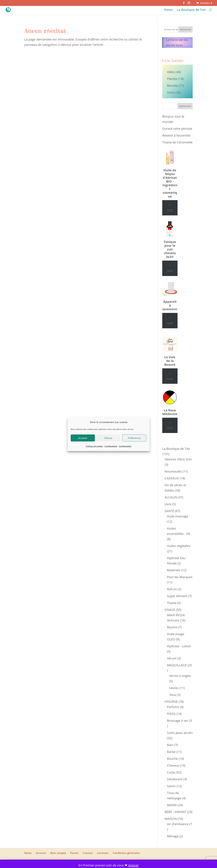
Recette (172, 86)
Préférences (134, 438)
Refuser (108, 438)
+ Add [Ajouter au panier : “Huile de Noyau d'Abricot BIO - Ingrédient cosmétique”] (170, 208)
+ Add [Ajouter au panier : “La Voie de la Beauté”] (170, 376)
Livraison (103, 853)
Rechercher (185, 106)
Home (168, 10)
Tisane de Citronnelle (177, 142)
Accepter (83, 438)
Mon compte (58, 853)
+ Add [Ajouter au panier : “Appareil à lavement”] (170, 320)
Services (41, 853)
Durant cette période (177, 129)
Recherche (186, 30)
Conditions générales (126, 853)
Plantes (172, 79)
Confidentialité (111, 446)
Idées (171, 72)
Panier (74, 853)
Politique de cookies (94, 446)
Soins (171, 92)
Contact (88, 853)
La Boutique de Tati (191, 10)
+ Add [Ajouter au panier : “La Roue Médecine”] (170, 425)
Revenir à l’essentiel (176, 135)
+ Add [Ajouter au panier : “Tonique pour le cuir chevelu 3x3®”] (170, 268)
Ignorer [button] (133, 865)
